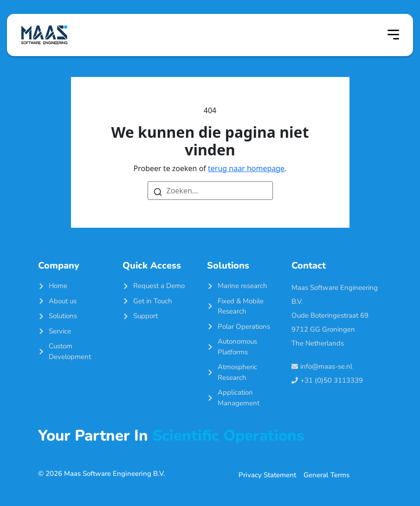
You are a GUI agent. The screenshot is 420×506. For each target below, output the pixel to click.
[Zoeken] (158, 191)
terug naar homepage (246, 168)
